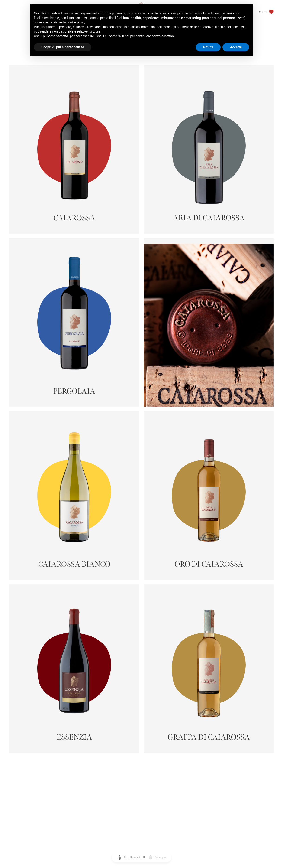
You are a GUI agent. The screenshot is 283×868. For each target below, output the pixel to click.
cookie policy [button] (76, 22)
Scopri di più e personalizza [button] (63, 47)
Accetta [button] (236, 47)
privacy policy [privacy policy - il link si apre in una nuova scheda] (169, 13)
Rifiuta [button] (208, 47)
